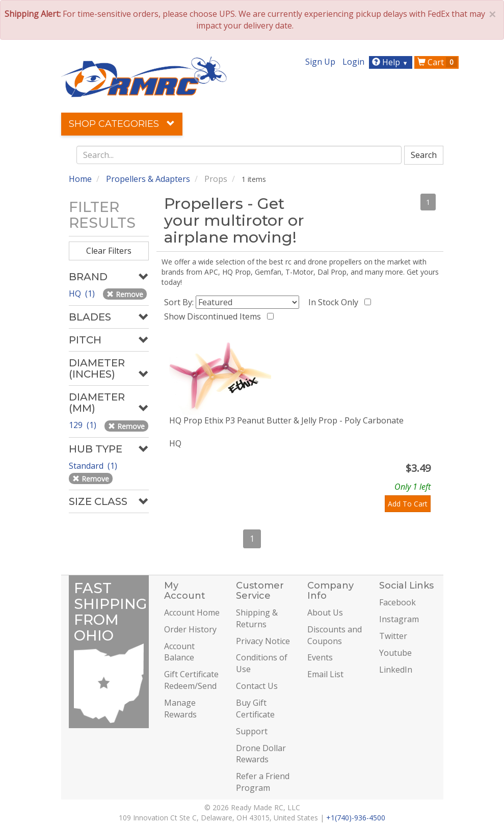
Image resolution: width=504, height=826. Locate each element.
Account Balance (179, 652)
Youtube (395, 653)
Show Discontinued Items (215, 316)
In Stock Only (335, 302)
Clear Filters (109, 251)
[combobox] (239, 155)
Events (320, 657)
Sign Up (320, 62)
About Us (325, 612)
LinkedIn (396, 670)
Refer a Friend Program (263, 782)
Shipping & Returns (257, 618)
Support (252, 731)
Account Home (192, 612)
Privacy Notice (263, 641)
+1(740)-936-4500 (356, 818)
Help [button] (391, 62)
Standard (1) (94, 466)
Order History (190, 629)
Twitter (393, 636)
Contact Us (257, 686)
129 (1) (84, 425)
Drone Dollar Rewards (261, 754)
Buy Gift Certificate (255, 709)
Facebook (397, 602)
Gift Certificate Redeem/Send (191, 680)
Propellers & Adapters (148, 179)
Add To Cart (408, 504)
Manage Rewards (180, 709)
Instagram (399, 619)
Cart (437, 62)
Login (353, 62)
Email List (325, 674)
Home (80, 179)
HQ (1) (83, 294)
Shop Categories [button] (122, 124)
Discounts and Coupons (335, 635)
